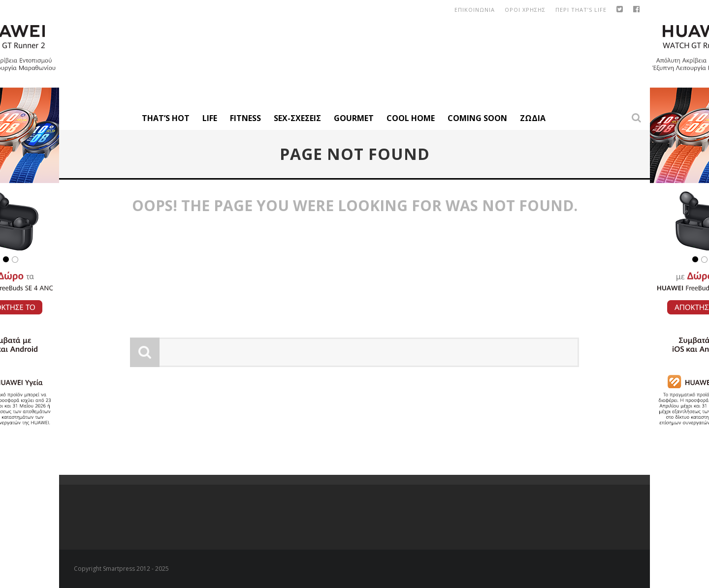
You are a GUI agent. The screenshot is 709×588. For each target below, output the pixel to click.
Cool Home (411, 118)
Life (210, 118)
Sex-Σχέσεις (297, 118)
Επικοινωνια (475, 10)
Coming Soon (477, 118)
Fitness (245, 118)
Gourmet (354, 118)
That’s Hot (166, 118)
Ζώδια (533, 118)
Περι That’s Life (581, 10)
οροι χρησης (525, 10)
